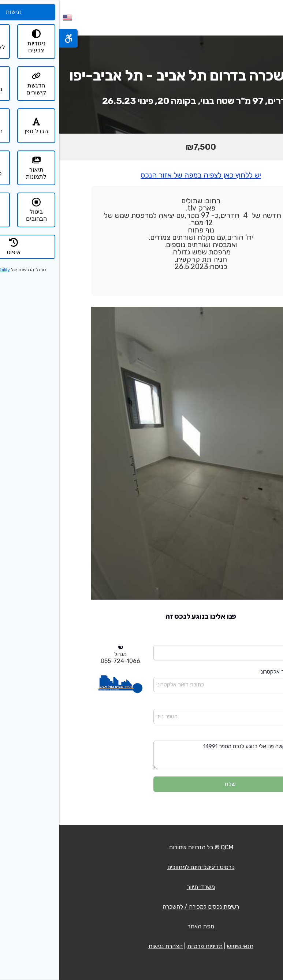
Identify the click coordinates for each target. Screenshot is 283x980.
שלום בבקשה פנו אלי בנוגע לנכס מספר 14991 (171, 755)
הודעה (241, 735)
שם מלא (239, 640)
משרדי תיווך (141, 887)
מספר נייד (237, 704)
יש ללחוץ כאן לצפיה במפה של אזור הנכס (141, 175)
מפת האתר (141, 926)
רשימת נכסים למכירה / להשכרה (141, 907)
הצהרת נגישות (106, 946)
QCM (168, 847)
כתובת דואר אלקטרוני (224, 672)
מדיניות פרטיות (146, 946)
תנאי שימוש (181, 946)
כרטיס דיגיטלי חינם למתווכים (142, 867)
